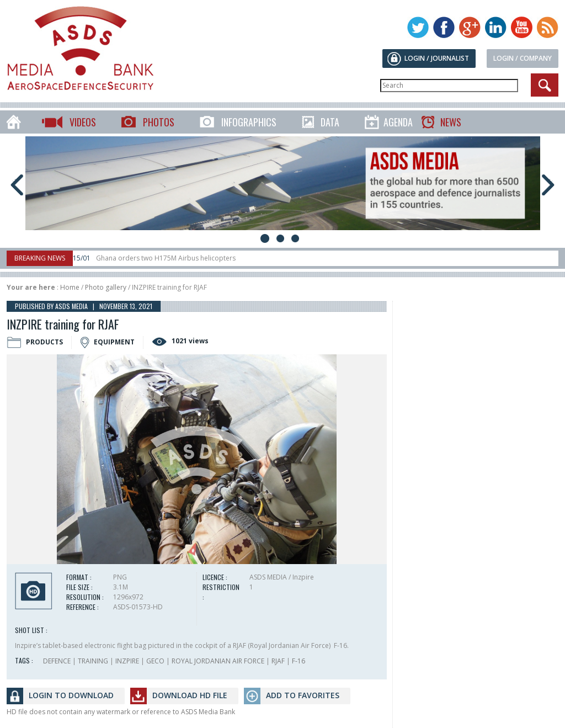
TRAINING (93, 661)
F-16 (299, 661)
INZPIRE (127, 661)
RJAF (278, 661)
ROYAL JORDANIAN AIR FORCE (218, 661)
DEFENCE (57, 661)
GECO (155, 661)
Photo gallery (106, 287)
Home (70, 287)
